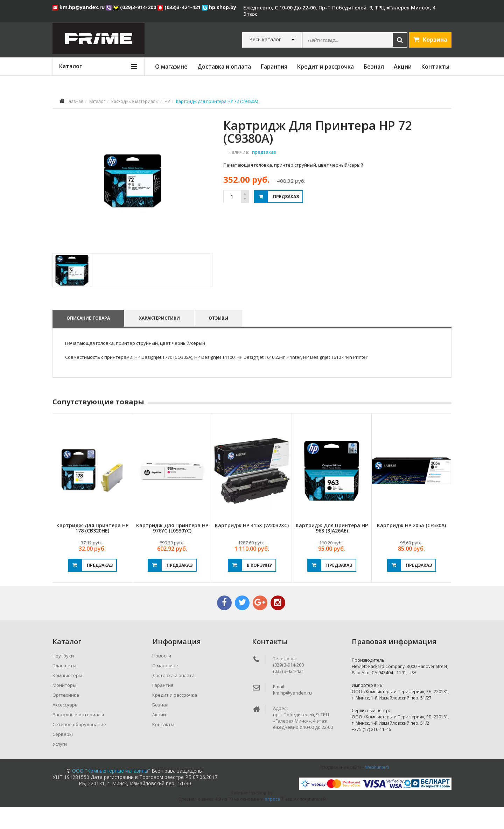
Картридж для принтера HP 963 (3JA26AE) (332, 550)
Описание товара (88, 340)
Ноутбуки (63, 677)
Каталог (97, 101)
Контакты (435, 67)
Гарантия (274, 67)
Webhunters (377, 789)
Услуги (60, 766)
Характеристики (160, 340)
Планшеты (64, 687)
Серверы (63, 756)
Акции (403, 67)
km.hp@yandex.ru (79, 7)
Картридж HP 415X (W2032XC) (252, 547)
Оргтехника (66, 717)
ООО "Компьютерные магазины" (111, 792)
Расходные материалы (135, 101)
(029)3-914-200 (135, 7)
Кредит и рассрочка (325, 67)
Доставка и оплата (224, 67)
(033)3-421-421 (180, 7)
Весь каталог (265, 40)
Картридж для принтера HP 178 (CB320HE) (92, 550)
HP (167, 101)
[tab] (72, 292)
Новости (162, 677)
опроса (272, 821)
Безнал (374, 67)
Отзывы (219, 340)
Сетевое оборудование (79, 746)
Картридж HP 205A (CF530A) (411, 547)
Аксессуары (65, 726)
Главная (75, 101)
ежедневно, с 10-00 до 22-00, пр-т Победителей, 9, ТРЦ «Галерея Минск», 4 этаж (339, 11)
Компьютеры (67, 697)
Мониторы (64, 707)
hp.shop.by (219, 7)
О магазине (171, 67)
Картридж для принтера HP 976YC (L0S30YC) (172, 550)
